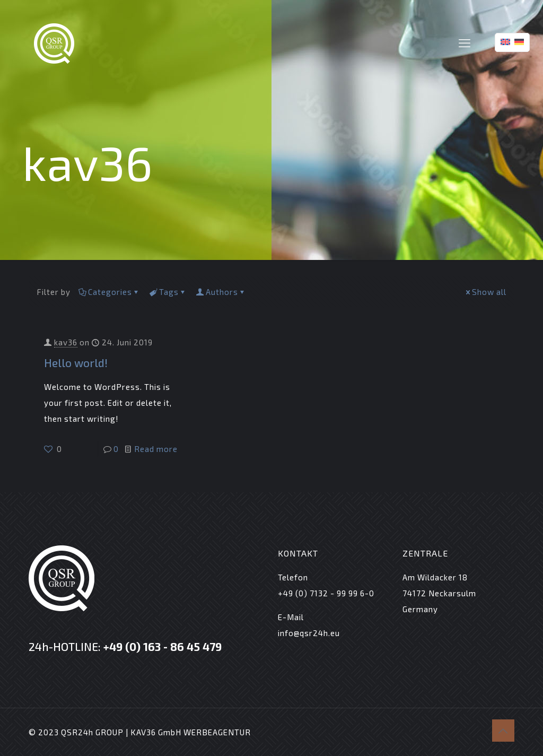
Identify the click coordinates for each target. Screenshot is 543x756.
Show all (485, 292)
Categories (109, 292)
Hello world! (76, 363)
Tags (168, 292)
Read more (156, 449)
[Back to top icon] (503, 731)
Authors (221, 292)
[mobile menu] (465, 42)
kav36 (66, 342)
